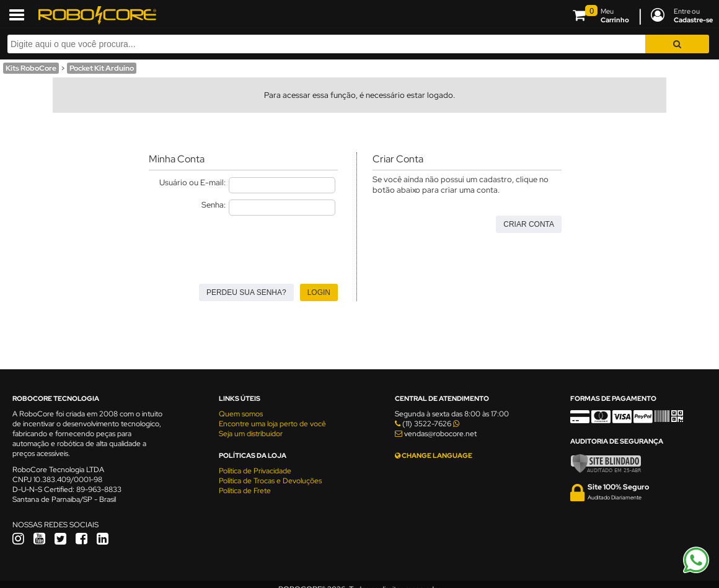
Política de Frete (245, 491)
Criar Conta (529, 224)
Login (319, 292)
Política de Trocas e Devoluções (270, 481)
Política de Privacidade (255, 471)
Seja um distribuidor (251, 434)
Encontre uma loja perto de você (272, 424)
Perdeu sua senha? (246, 292)
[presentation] (243, 246)
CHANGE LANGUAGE (434, 455)
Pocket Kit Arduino (102, 68)
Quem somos (241, 414)
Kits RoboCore (31, 68)
